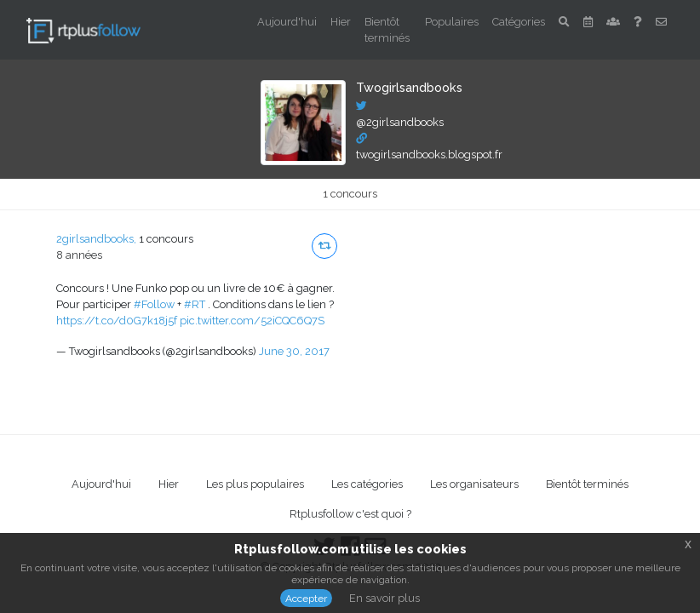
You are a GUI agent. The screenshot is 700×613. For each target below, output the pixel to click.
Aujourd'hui (287, 22)
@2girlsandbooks (400, 122)
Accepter (306, 599)
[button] (324, 246)
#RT (195, 304)
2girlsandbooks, (96, 239)
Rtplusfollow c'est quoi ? (350, 514)
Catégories (519, 22)
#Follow (154, 304)
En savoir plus (384, 598)
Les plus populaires (255, 484)
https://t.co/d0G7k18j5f (117, 321)
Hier (341, 22)
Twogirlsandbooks (409, 87)
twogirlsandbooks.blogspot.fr (429, 155)
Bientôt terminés (387, 30)
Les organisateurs (474, 484)
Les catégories (367, 484)
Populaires (452, 22)
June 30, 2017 (294, 351)
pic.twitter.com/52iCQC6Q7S (252, 321)
